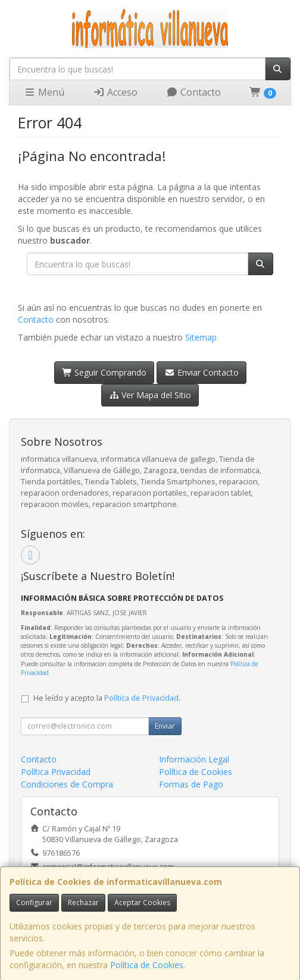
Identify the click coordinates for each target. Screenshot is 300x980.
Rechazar (83, 902)
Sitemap (201, 337)
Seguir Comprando (104, 372)
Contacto (193, 92)
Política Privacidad (56, 772)
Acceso (115, 92)
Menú (44, 92)
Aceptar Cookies (142, 902)
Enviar (165, 726)
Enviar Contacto (201, 372)
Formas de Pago (191, 784)
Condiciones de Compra (67, 784)
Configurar (34, 902)
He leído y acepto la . (107, 698)
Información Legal (194, 759)
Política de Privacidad (141, 698)
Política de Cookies (147, 965)
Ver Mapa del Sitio (150, 395)
